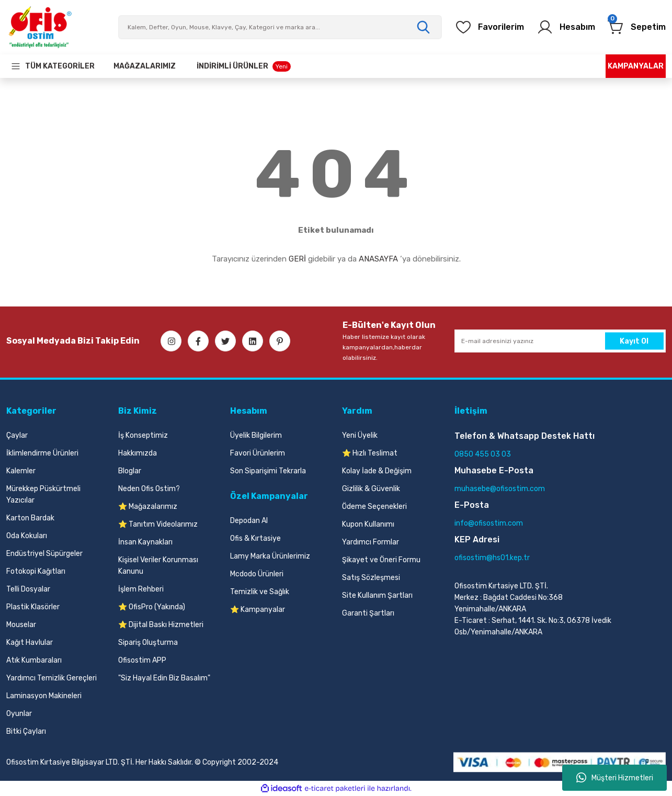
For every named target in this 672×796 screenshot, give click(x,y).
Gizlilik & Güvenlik (371, 489)
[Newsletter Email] (560, 341)
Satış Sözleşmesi (371, 578)
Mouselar (21, 625)
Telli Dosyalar (28, 589)
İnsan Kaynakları (145, 542)
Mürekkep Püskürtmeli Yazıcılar (43, 494)
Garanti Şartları (368, 613)
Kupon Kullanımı (368, 524)
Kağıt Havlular (30, 643)
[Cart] (637, 27)
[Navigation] (53, 66)
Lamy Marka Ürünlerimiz (270, 556)
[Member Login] (566, 27)
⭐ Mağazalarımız (148, 507)
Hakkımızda (138, 453)
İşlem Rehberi (141, 589)
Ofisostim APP (142, 660)
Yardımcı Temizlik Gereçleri (52, 678)
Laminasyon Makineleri (44, 696)
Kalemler (21, 471)
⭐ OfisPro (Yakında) (152, 607)
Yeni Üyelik (360, 435)
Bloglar (130, 471)
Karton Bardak (30, 518)
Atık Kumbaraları (34, 660)
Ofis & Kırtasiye (255, 538)
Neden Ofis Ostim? (149, 489)
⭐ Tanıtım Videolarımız (158, 524)
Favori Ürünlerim (258, 453)
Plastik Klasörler (33, 607)
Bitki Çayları (26, 731)
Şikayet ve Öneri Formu (381, 560)
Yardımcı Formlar (371, 542)
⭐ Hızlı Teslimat (370, 453)
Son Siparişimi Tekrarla (268, 471)
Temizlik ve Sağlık (260, 592)
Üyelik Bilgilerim (256, 435)
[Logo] (40, 27)
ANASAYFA (378, 259)
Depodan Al (249, 521)
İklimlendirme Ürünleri (42, 453)
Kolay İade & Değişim (377, 471)
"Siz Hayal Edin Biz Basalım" (164, 678)
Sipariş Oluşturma (148, 643)
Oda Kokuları (27, 536)
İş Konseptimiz (143, 435)
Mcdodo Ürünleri (257, 574)
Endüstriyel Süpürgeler (44, 554)
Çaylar (17, 435)
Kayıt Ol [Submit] (634, 341)
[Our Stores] (145, 66)
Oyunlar (19, 714)
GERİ (297, 259)
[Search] (280, 27)
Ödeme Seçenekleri (374, 507)
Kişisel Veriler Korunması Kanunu (158, 566)
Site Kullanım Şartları (377, 595)
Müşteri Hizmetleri (615, 778)
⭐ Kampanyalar (258, 610)
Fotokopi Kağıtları (36, 571)
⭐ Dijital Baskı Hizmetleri (161, 625)
